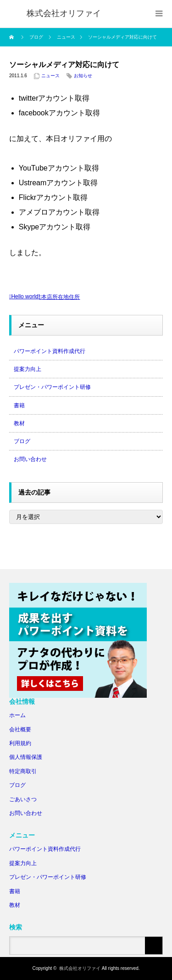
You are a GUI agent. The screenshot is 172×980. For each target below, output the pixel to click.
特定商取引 (23, 771)
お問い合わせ (30, 459)
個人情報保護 (26, 757)
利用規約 (20, 743)
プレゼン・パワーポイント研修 (52, 387)
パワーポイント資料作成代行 (50, 351)
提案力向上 (28, 369)
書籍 (19, 405)
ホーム (17, 715)
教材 (19, 423)
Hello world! (25, 296)
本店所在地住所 (61, 297)
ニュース (50, 76)
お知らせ (83, 76)
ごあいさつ (23, 799)
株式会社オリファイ (80, 968)
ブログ (22, 441)
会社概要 (20, 729)
